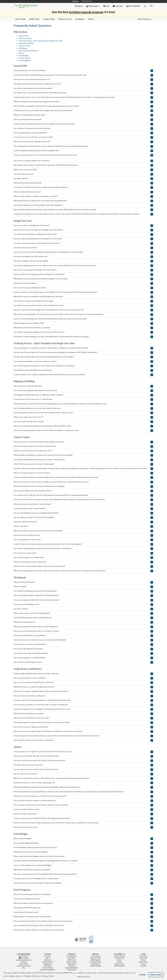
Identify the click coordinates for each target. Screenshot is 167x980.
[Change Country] (151, 6)
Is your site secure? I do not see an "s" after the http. (83, 399)
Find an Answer (24, 964)
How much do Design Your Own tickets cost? (83, 256)
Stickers (22, 53)
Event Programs (25, 58)
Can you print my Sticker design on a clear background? (83, 800)
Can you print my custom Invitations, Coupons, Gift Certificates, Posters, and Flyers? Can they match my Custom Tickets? (83, 500)
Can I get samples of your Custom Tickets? (83, 508)
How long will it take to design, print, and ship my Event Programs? (83, 930)
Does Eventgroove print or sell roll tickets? (83, 70)
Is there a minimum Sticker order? (83, 809)
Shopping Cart (48, 964)
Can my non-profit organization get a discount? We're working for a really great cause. (83, 430)
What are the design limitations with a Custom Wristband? (83, 627)
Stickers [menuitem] (91, 19)
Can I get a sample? (83, 178)
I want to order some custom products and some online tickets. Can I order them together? (83, 544)
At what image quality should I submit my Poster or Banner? (83, 674)
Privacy (143, 960)
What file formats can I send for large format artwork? (83, 687)
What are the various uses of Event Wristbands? (83, 613)
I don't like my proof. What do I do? (83, 535)
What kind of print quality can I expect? (83, 713)
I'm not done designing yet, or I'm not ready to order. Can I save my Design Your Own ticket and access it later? (83, 265)
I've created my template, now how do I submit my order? (83, 361)
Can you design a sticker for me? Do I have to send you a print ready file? (83, 805)
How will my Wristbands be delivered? (83, 649)
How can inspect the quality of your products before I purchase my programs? (83, 921)
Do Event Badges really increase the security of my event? (83, 847)
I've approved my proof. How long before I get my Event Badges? (83, 883)
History (119, 960)
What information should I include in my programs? (83, 903)
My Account (48, 960)
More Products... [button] (145, 19)
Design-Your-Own (96, 958)
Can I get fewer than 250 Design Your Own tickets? (83, 370)
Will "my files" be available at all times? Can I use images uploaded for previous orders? (83, 106)
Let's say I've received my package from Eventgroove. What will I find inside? (83, 426)
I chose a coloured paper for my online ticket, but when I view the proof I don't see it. (83, 155)
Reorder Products (48, 968)
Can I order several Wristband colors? (83, 662)
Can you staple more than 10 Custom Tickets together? (83, 517)
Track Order (48, 956)
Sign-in (48, 958)
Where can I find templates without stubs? (83, 115)
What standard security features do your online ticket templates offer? (83, 201)
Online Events (87, 1)
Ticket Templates (96, 960)
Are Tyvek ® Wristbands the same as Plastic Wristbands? (83, 591)
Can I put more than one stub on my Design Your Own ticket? (83, 243)
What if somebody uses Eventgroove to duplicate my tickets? (83, 102)
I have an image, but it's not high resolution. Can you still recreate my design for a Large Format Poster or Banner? (83, 736)
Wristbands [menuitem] (80, 19)
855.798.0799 (133, 6)
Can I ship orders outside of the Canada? (83, 421)
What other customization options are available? (83, 870)
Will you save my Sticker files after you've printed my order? (83, 756)
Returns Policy (143, 962)
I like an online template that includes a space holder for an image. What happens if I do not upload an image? (83, 210)
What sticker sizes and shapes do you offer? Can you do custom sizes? (83, 796)
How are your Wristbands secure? (83, 604)
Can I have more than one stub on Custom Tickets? (83, 491)
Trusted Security (81, 939)
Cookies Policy (30, 976)
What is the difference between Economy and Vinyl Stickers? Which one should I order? (83, 787)
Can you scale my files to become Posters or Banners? (83, 682)
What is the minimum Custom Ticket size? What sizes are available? (83, 486)
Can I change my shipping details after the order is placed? (83, 390)
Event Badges (24, 55)
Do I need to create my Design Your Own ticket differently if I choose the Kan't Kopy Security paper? (83, 337)
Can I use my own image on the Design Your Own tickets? (83, 270)
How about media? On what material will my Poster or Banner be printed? (83, 722)
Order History (48, 966)
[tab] (83, 70)
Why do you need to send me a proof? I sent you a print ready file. (83, 531)
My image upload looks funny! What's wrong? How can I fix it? (83, 84)
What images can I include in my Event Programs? (83, 917)
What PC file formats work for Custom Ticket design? (83, 464)
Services (143, 964)
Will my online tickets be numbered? (83, 119)
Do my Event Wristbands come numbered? (83, 635)
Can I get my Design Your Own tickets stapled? (83, 261)
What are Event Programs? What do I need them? (83, 894)
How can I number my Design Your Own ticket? (83, 225)
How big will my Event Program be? (83, 908)
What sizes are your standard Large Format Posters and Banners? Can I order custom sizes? (83, 731)
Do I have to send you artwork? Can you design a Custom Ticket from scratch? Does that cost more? (83, 482)
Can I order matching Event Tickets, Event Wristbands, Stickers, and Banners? (83, 548)
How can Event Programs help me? (83, 899)
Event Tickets (72, 958)
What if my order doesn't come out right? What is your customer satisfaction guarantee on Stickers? (83, 778)
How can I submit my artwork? (83, 522)
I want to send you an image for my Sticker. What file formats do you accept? (83, 752)
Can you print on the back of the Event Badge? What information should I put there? (83, 874)
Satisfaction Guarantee (24, 966)
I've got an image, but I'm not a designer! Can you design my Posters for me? (83, 709)
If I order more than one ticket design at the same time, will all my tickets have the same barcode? (83, 75)
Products (75, 1)
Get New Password (48, 962)
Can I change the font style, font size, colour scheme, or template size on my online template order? (83, 146)
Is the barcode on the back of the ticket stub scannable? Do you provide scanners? (83, 124)
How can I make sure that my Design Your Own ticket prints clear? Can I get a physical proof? (83, 310)
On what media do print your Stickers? (83, 765)
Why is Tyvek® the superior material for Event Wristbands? (83, 595)
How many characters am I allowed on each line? (83, 142)
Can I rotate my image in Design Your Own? (83, 288)
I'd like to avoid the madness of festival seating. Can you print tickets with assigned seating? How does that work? (83, 477)
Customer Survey (119, 958)
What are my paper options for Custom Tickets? (83, 473)
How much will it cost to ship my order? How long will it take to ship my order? (83, 413)
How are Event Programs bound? (83, 912)
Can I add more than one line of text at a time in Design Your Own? (83, 305)
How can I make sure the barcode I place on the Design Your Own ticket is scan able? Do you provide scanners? (83, 292)
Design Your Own (25, 38)
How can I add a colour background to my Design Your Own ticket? (83, 274)
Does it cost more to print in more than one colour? (83, 451)
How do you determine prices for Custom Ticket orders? (83, 446)
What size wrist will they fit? (83, 622)
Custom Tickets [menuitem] (49, 19)
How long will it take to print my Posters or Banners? (83, 740)
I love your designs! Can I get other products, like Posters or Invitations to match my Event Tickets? (83, 348)
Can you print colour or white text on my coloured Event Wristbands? (83, 640)
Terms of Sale (143, 958)
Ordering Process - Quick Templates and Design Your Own (41, 41)
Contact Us (24, 962)
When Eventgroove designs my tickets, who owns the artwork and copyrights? (83, 455)
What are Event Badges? (83, 838)
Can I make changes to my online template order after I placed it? (83, 205)
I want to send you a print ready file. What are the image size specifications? (83, 818)
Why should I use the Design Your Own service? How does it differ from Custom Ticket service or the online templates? (83, 314)
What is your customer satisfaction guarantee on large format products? (83, 691)
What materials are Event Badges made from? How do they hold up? (83, 856)
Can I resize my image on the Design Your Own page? (83, 301)
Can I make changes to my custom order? (83, 557)
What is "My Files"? (83, 526)
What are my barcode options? (83, 283)
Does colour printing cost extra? (83, 827)
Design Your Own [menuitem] (65, 19)
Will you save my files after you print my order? (83, 718)
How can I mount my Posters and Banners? (83, 696)
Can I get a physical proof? (83, 174)
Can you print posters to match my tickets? (83, 678)
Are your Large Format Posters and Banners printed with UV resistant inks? (83, 700)
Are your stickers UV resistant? (83, 774)
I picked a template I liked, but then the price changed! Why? (83, 151)
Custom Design (96, 956)
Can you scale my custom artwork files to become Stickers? (83, 769)
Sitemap (119, 962)
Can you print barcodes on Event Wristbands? (83, 653)
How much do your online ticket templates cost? (83, 79)
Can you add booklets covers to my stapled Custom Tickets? (83, 513)
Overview (143, 966)
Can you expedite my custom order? (83, 540)
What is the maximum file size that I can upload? (83, 328)
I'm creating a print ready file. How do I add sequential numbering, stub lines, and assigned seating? (83, 495)
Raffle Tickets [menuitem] (34, 19)
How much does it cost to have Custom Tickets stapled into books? (83, 442)
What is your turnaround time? (83, 170)
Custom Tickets (24, 46)
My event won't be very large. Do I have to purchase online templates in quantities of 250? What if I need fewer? (83, 352)
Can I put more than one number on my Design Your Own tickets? (83, 230)
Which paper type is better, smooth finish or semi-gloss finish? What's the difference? (83, 165)
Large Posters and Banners (29, 51)
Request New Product (72, 968)
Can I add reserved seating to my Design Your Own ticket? (83, 234)
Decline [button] (143, 975)
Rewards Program (119, 966)
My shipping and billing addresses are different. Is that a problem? (83, 395)
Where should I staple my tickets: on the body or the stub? (83, 196)
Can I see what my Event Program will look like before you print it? (83, 925)
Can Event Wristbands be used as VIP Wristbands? (83, 618)
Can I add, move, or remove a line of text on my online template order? (83, 93)
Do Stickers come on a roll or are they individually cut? (83, 783)
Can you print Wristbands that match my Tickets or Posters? (83, 631)
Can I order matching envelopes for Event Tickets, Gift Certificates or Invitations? (83, 366)
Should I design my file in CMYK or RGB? (83, 323)
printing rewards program (86, 12)
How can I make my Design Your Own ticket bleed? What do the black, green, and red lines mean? (83, 319)
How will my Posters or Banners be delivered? (83, 727)
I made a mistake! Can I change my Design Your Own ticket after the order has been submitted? (83, 375)
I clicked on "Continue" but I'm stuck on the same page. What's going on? (83, 187)
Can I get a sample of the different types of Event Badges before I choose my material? (83, 861)
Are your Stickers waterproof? (83, 814)
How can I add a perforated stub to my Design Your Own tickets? (83, 239)
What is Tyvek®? (83, 587)
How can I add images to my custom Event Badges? (83, 865)
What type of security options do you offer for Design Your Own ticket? (83, 279)
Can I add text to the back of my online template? (83, 128)
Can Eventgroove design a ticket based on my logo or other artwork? (83, 460)
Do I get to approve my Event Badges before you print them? (83, 878)
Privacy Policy (48, 976)
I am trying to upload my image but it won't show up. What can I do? (83, 332)
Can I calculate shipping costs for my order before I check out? (83, 408)
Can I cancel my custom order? (83, 553)
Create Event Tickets (95, 962)
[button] (55, 976)
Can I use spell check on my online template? (83, 133)
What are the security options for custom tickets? (83, 504)
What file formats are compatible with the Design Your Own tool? (83, 297)
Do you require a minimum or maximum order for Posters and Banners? (83, 705)
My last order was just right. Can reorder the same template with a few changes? (83, 357)
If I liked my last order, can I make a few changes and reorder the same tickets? (83, 110)
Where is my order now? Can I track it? (83, 417)
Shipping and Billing (26, 43)
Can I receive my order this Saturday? (83, 386)
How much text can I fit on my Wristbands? (83, 644)
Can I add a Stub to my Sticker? (83, 248)
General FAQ (23, 36)
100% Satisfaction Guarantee (91, 939)
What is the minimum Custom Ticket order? (83, 562)
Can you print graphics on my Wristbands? (83, 658)
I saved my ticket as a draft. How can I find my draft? (83, 137)
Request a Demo (119, 964)
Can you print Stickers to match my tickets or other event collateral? (83, 760)
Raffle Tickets (72, 960)
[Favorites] (145, 6)
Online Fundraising (96, 966)
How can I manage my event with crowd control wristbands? (83, 600)
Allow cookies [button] (156, 975)
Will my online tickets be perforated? (83, 183)
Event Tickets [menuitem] (20, 19)
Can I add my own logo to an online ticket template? (83, 88)
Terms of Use (143, 956)
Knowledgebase (25, 60)
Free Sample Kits (72, 956)
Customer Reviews (119, 956)
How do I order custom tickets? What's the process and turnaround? (83, 566)
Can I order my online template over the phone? (83, 161)
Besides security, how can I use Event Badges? (83, 852)
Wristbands (23, 48)
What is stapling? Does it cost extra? (83, 192)
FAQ (24, 968)
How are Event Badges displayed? (83, 843)
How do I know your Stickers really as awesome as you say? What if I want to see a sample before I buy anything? (83, 823)
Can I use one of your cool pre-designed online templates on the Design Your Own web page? (83, 252)
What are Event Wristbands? (83, 582)
